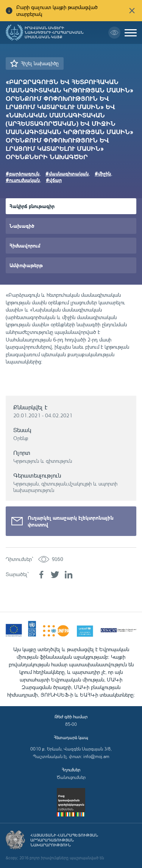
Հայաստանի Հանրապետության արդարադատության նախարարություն (64, 840)
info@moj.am (96, 756)
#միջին (103, 173)
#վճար (54, 180)
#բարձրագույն (23, 173)
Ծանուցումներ (71, 777)
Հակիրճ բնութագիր (32, 206)
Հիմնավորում (25, 245)
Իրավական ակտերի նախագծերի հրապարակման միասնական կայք (54, 33)
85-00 (71, 724)
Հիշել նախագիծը (40, 63)
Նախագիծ (22, 226)
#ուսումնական (23, 180)
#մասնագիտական (67, 173)
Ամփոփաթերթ (26, 265)
